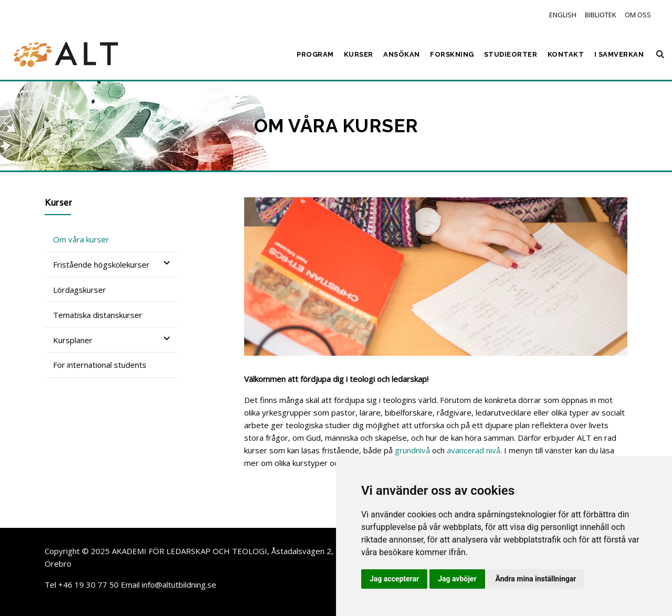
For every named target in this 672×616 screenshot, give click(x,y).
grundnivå (412, 450)
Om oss (638, 15)
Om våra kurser (81, 239)
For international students (100, 365)
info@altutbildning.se (179, 585)
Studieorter (511, 54)
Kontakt (566, 54)
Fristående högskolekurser (112, 264)
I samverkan (619, 54)
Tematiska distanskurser (98, 315)
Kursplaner (112, 340)
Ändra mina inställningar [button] (536, 579)
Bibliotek (601, 15)
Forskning (452, 54)
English (563, 15)
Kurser (359, 54)
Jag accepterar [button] (394, 579)
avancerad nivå (474, 450)
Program (315, 54)
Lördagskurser (80, 290)
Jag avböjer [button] (457, 579)
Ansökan (402, 54)
